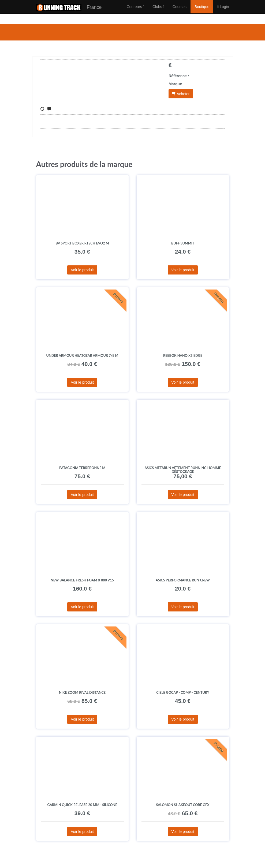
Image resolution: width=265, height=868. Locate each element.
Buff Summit (183, 243)
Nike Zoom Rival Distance (82, 693)
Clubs (158, 12)
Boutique (202, 12)
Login (223, 12)
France (69, 13)
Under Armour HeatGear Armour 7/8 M (82, 356)
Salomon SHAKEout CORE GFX (183, 805)
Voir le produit (82, 270)
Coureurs (135, 12)
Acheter (181, 94)
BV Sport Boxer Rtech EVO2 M (82, 243)
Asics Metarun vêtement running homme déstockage (183, 470)
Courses (180, 12)
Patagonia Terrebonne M (82, 468)
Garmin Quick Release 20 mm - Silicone (82, 805)
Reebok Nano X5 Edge (183, 356)
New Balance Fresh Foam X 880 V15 (82, 580)
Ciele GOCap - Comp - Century (183, 693)
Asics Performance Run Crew (183, 580)
